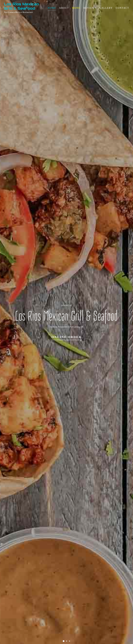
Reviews (90, 8)
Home (52, 8)
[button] (64, 641)
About (64, 8)
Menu (76, 8)
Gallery (106, 8)
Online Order (67, 337)
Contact (122, 8)
